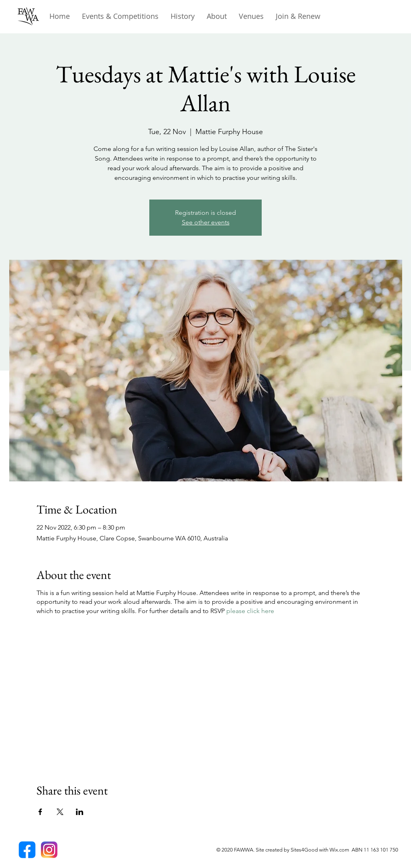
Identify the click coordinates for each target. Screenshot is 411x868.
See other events (206, 222)
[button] (183, 16)
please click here (250, 611)
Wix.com (341, 850)
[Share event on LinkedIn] (80, 812)
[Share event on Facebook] (40, 812)
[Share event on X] (60, 812)
